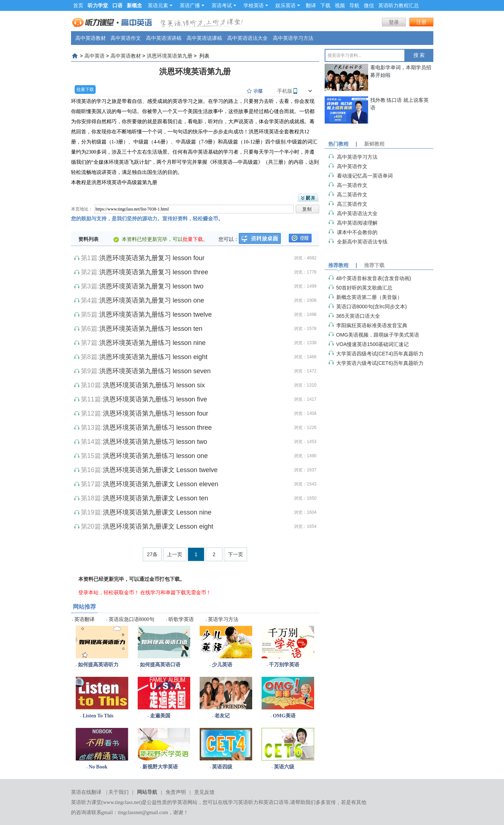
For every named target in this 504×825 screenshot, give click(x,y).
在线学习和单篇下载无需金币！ (176, 592)
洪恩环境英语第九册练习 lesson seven (155, 371)
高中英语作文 (126, 38)
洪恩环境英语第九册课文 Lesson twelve (160, 470)
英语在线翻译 (86, 792)
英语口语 (274, 802)
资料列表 (88, 239)
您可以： (229, 239)
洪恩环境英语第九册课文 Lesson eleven (161, 484)
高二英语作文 (352, 195)
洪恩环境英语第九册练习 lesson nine (153, 343)
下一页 (236, 554)
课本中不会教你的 (357, 232)
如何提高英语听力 (98, 665)
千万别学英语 (284, 665)
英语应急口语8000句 (132, 619)
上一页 (175, 554)
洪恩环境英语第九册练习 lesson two (155, 442)
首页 (78, 5)
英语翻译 (84, 619)
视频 (340, 5)
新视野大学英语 (160, 767)
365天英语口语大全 (358, 316)
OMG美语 (284, 716)
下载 (325, 5)
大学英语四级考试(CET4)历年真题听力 (380, 354)
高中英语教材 (91, 38)
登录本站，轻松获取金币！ (109, 592)
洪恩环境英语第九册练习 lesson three (157, 428)
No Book (98, 767)
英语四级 (222, 767)
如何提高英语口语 (160, 665)
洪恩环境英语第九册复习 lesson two (151, 286)
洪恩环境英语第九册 (170, 56)
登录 (394, 22)
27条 (152, 554)
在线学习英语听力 (238, 802)
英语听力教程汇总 (399, 5)
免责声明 (176, 792)
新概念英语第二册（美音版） (369, 297)
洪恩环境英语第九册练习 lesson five (155, 399)
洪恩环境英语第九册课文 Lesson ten (156, 498)
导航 (354, 5)
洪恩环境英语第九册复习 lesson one (152, 300)
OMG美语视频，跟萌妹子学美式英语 (378, 335)
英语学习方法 (223, 619)
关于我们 (118, 792)
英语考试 (224, 5)
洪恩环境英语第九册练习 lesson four (156, 413)
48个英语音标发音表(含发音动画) (374, 278)
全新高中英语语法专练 (362, 242)
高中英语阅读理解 (357, 223)
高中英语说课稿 (204, 38)
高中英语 (95, 56)
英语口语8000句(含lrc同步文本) (372, 307)
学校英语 (256, 5)
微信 (369, 5)
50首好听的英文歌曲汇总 (365, 288)
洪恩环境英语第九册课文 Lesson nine (157, 512)
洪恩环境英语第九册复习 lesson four (152, 258)
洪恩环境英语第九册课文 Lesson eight (158, 526)
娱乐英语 (288, 5)
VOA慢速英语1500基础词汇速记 (373, 344)
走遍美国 (160, 716)
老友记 (222, 716)
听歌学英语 (181, 619)
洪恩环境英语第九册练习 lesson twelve (156, 314)
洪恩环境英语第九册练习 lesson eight (153, 357)
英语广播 (192, 5)
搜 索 (419, 55)
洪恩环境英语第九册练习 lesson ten (151, 329)
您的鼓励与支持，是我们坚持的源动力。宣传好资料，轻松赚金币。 (147, 218)
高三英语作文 (352, 204)
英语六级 (284, 767)
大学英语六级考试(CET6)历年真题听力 (380, 363)
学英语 (180, 802)
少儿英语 (222, 665)
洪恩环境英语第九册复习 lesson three (154, 272)
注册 (421, 22)
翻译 (311, 5)
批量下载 (85, 89)
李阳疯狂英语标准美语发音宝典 (372, 325)
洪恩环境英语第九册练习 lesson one (155, 456)
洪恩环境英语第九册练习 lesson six (154, 385)
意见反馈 (204, 792)
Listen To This (98, 716)
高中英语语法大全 (247, 38)
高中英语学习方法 (293, 38)
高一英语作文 (352, 185)
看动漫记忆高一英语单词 (365, 176)
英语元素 (160, 5)
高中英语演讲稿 (164, 38)
